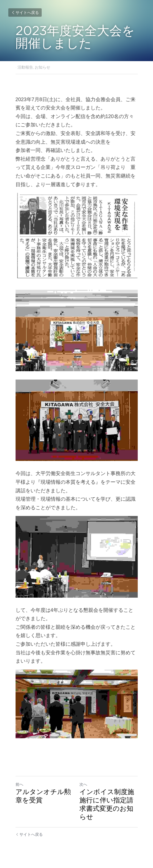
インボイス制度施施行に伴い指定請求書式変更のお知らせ (107, 804)
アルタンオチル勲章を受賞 (43, 796)
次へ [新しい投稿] (83, 784)
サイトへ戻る (25, 13)
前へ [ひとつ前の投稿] (19, 784)
